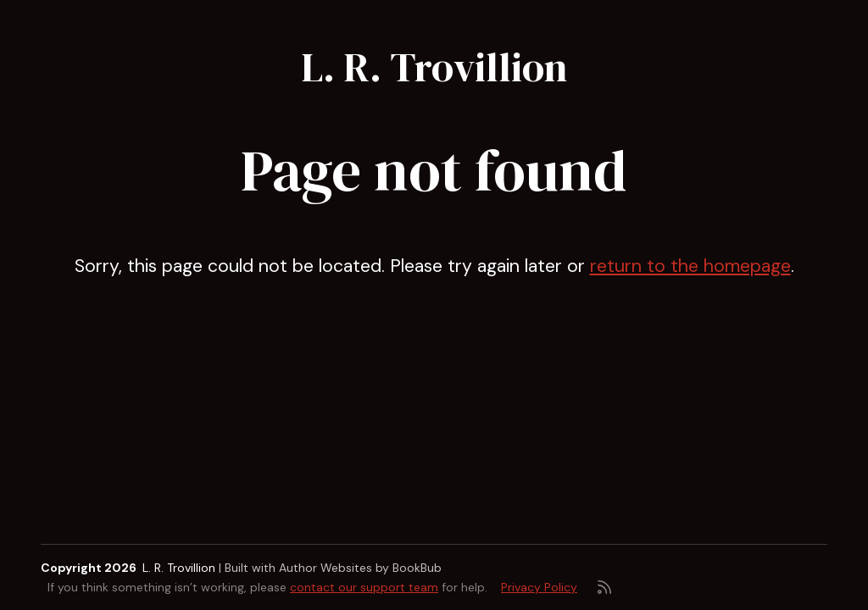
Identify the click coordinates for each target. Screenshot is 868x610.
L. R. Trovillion (434, 67)
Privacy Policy (539, 587)
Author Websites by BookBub (360, 568)
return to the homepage (690, 266)
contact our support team (364, 587)
